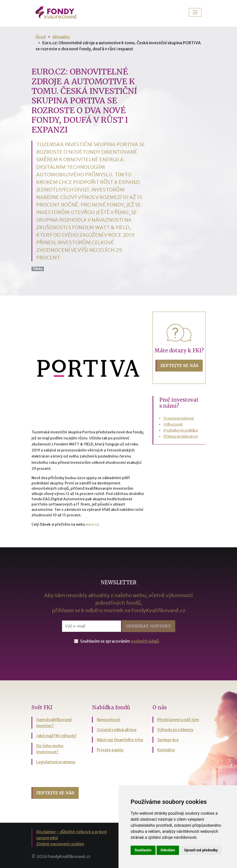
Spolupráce (168, 740)
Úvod (41, 37)
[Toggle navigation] (195, 12)
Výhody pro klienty (175, 730)
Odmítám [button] (168, 850)
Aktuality (61, 37)
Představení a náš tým (178, 720)
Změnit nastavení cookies (60, 844)
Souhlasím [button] (143, 850)
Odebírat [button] (148, 626)
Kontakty (166, 750)
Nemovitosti (109, 720)
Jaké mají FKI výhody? (56, 736)
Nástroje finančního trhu (120, 740)
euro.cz (92, 524)
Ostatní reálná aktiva (117, 730)
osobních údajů (145, 641)
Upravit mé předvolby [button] (201, 850)
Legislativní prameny (56, 762)
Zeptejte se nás (179, 365)
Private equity (110, 750)
